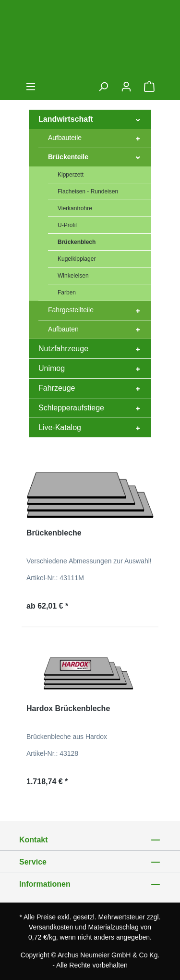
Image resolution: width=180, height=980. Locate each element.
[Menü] (31, 87)
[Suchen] (103, 87)
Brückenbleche (54, 533)
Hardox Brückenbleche (68, 708)
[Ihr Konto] (126, 87)
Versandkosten (51, 927)
